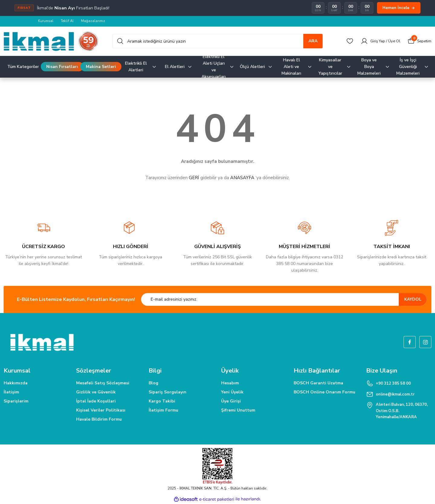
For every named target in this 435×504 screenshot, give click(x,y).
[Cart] (419, 41)
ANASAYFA (242, 178)
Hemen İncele (399, 8)
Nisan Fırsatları (62, 67)
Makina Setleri (101, 67)
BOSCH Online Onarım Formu (324, 392)
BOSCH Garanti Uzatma (318, 383)
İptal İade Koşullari (96, 401)
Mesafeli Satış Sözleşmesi (103, 383)
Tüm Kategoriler (23, 67)
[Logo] (51, 42)
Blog (153, 383)
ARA (313, 41)
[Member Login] (377, 41)
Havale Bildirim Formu (99, 420)
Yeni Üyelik (232, 392)
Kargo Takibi (162, 401)
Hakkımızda (16, 383)
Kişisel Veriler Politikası (101, 410)
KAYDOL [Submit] (413, 300)
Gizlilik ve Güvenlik (96, 392)
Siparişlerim (16, 401)
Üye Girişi (231, 401)
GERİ (194, 178)
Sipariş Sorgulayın (168, 392)
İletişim (11, 392)
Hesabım (230, 383)
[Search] (217, 41)
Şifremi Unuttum (238, 410)
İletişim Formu (163, 410)
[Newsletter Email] (284, 300)
